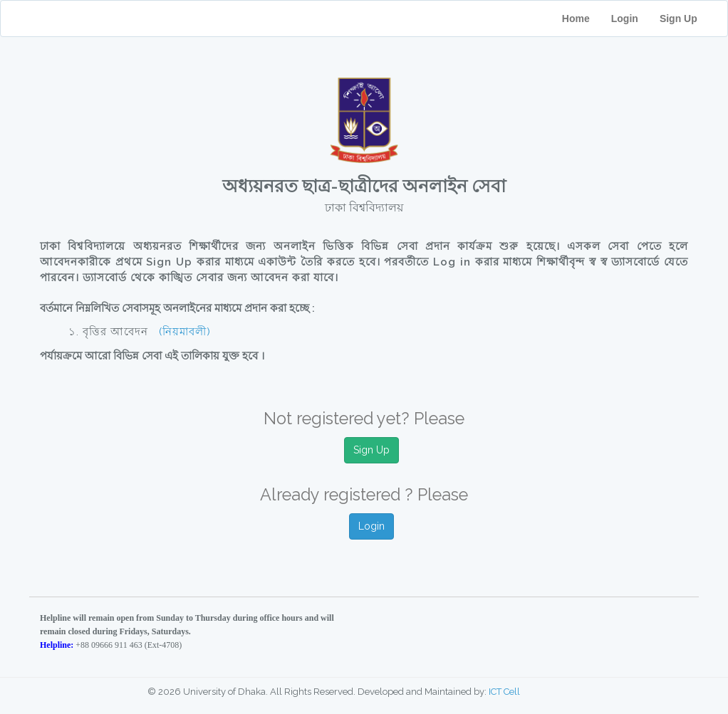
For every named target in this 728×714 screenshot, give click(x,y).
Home (576, 19)
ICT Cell (504, 692)
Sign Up (688, 19)
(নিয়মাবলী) (185, 332)
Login (625, 19)
